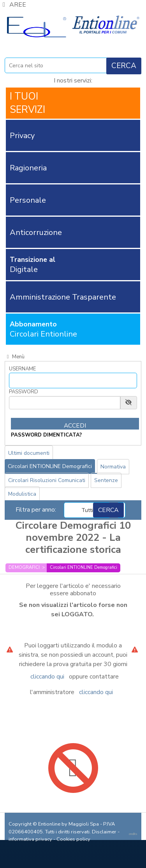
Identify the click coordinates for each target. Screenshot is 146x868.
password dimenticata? (46, 435)
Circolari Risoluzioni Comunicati (47, 480)
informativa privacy (30, 839)
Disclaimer (104, 832)
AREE (13, 5)
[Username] (73, 381)
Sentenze (106, 480)
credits (133, 834)
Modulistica (22, 494)
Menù (15, 357)
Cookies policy (73, 839)
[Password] (65, 403)
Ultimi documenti (29, 453)
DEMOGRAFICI (24, 567)
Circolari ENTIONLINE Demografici (50, 466)
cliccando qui (47, 677)
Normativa (113, 467)
